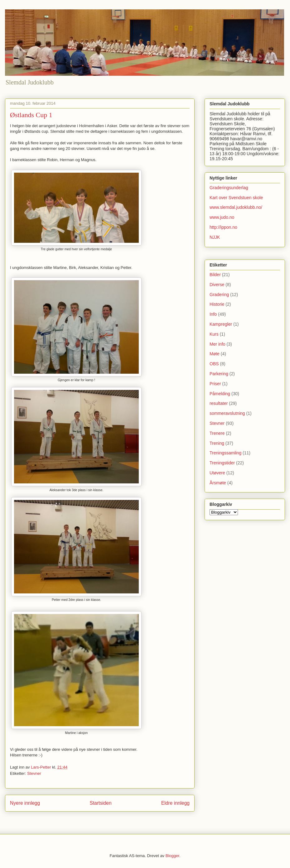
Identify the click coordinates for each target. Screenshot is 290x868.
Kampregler (221, 324)
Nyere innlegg (25, 803)
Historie (217, 304)
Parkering (219, 374)
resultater (219, 403)
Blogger (172, 856)
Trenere (217, 433)
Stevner (34, 773)
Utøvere (217, 473)
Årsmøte (218, 483)
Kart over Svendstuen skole (236, 198)
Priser (215, 384)
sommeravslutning (227, 413)
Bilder (215, 275)
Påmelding (220, 394)
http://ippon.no (223, 227)
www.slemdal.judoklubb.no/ (236, 207)
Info (213, 314)
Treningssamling (225, 453)
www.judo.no (222, 217)
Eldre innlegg (175, 803)
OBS (214, 364)
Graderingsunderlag (229, 188)
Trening (217, 443)
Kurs (214, 334)
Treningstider (222, 463)
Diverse (217, 285)
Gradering (219, 295)
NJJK (215, 237)
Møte (215, 354)
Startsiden (100, 803)
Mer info (217, 344)
